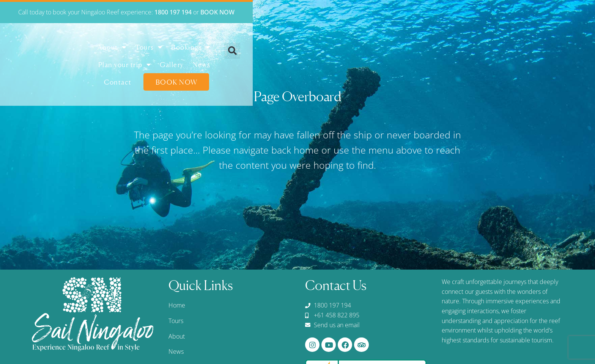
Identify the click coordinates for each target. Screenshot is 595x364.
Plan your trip (335, 50)
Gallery (382, 50)
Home (177, 305)
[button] (574, 51)
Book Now (502, 50)
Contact (443, 50)
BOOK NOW (389, 12)
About (201, 50)
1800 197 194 (344, 12)
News (412, 50)
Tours (238, 50)
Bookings (280, 50)
